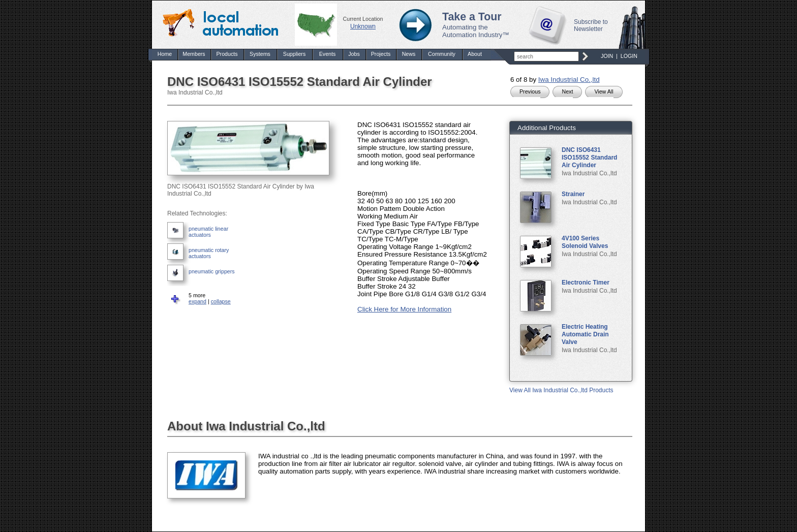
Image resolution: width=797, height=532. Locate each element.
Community (442, 54)
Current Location (363, 19)
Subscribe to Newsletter (591, 25)
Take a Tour (472, 17)
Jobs (354, 54)
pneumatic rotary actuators (209, 253)
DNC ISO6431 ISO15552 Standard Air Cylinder (589, 158)
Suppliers (294, 54)
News (409, 54)
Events (328, 54)
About (475, 54)
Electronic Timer (586, 283)
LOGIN (629, 56)
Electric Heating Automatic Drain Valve (585, 334)
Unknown (363, 26)
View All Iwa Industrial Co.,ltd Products (561, 390)
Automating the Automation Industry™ (476, 31)
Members (194, 54)
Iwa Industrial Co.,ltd (569, 80)
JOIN (607, 56)
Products (227, 54)
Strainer (573, 194)
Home (165, 54)
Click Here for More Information (404, 309)
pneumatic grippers (212, 271)
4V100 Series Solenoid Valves (585, 242)
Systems (260, 54)
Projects (381, 54)
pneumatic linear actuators (208, 232)
